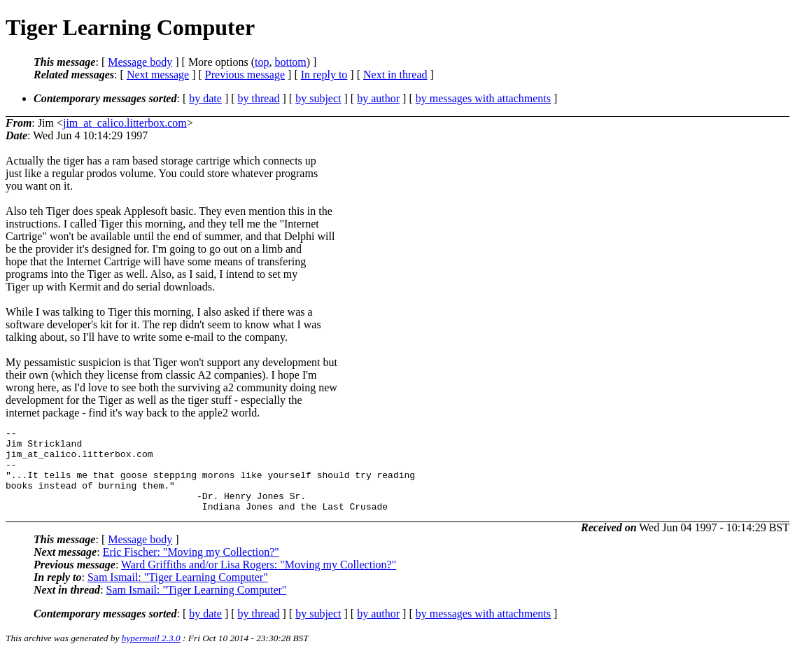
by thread (259, 98)
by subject (318, 98)
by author (378, 98)
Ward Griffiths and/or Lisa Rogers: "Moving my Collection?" (259, 581)
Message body (140, 62)
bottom (290, 62)
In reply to (324, 75)
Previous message (245, 75)
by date (205, 98)
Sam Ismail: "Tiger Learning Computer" (178, 594)
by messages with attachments (483, 98)
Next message (158, 75)
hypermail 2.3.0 (151, 655)
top (262, 62)
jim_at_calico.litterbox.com (125, 123)
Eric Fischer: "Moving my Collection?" (191, 569)
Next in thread (395, 75)
